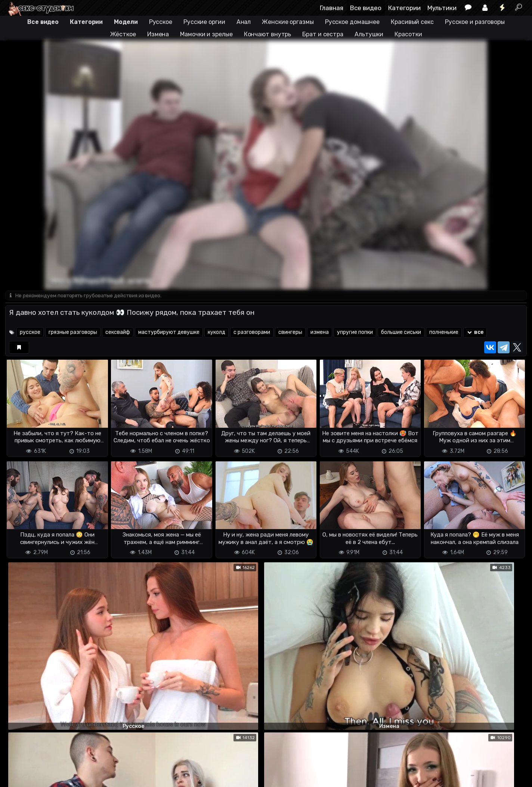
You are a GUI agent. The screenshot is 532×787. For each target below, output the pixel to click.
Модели (126, 22)
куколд (216, 333)
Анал (244, 22)
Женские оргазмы (288, 22)
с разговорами (252, 333)
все (475, 333)
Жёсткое (123, 34)
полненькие (444, 333)
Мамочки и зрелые (206, 34)
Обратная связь (83, 777)
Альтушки (369, 34)
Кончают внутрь (268, 34)
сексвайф (118, 333)
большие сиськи (401, 333)
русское (30, 333)
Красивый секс (412, 22)
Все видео (366, 8)
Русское (161, 22)
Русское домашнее (352, 22)
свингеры (290, 333)
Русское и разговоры (475, 22)
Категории (404, 8)
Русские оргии (204, 22)
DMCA (17, 777)
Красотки (408, 34)
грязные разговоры (73, 333)
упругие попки (355, 333)
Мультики (442, 8)
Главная (332, 8)
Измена (158, 34)
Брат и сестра (323, 34)
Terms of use (44, 777)
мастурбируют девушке (169, 333)
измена (320, 333)
